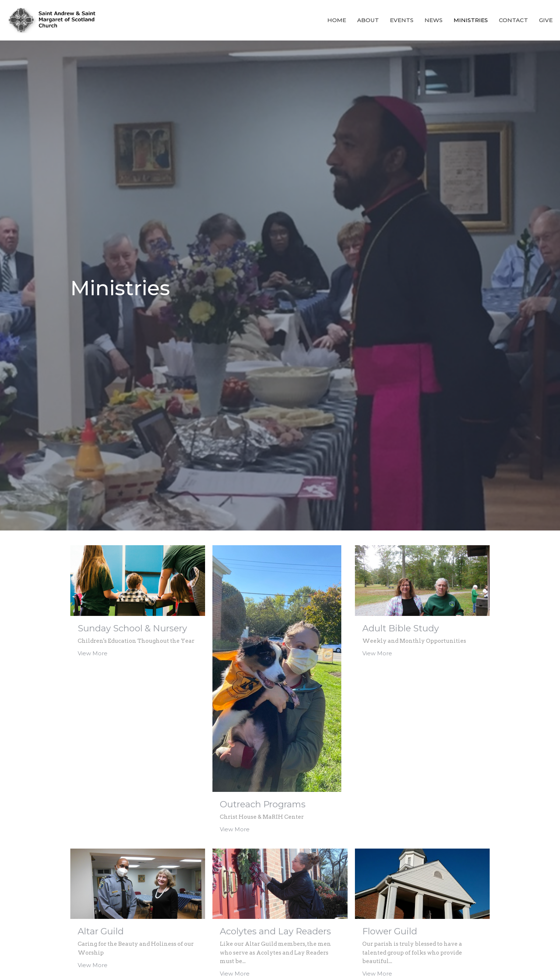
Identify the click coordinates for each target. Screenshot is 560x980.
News (434, 20)
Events (402, 20)
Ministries (471, 20)
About (368, 20)
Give (546, 20)
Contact (513, 20)
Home (337, 20)
